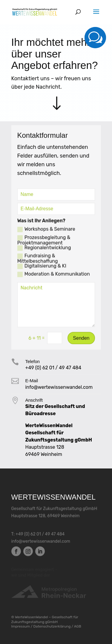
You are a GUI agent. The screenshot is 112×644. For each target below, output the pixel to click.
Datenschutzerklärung (52, 626)
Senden (81, 340)
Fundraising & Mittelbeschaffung (38, 260)
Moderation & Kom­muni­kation (54, 276)
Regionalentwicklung (44, 250)
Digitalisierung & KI (42, 268)
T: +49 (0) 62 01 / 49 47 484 (38, 534)
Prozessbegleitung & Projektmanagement (44, 242)
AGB (78, 626)
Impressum (21, 626)
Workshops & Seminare (46, 231)
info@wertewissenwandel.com (41, 541)
